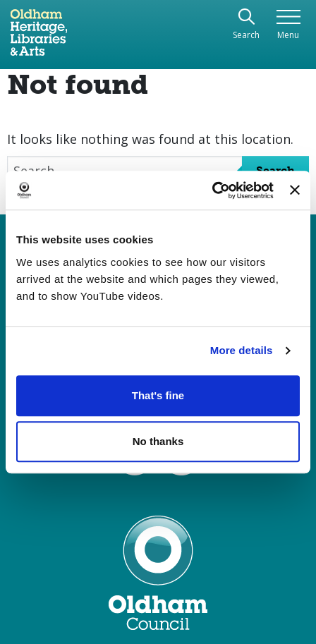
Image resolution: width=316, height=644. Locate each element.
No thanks (158, 441)
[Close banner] (295, 190)
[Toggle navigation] (288, 25)
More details (242, 350)
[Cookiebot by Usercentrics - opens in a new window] (212, 190)
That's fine (158, 395)
